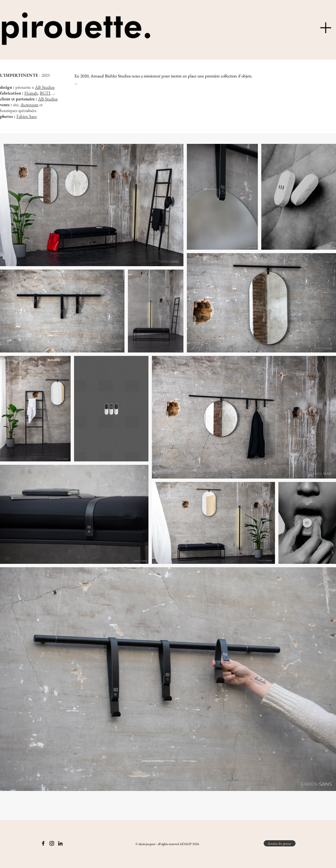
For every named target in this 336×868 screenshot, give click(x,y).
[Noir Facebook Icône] (43, 843)
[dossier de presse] (280, 843)
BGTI (45, 93)
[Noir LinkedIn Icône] (60, 843)
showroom (29, 105)
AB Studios (45, 87)
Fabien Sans (27, 116)
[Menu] (326, 28)
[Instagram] (52, 843)
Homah (31, 93)
